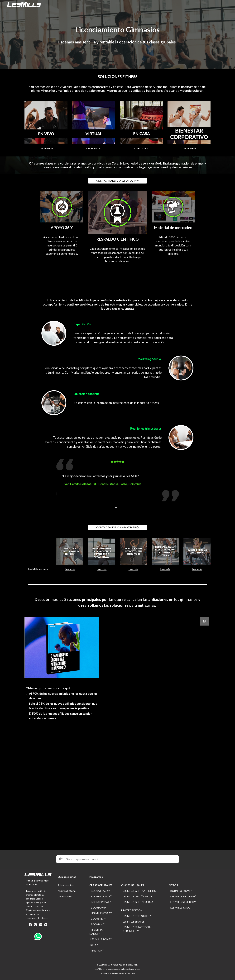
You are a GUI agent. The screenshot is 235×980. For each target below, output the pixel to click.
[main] (117, 30)
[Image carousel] (118, 484)
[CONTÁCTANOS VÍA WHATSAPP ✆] (117, 181)
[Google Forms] (165, 732)
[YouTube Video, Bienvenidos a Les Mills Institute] (38, 551)
